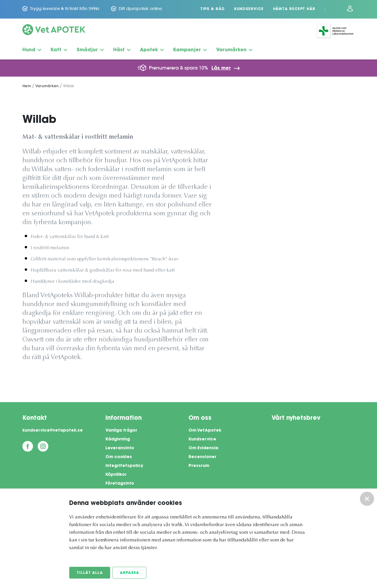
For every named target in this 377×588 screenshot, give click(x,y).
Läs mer (221, 68)
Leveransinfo (120, 448)
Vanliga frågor (121, 431)
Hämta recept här (294, 9)
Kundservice (249, 9)
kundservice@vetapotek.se (53, 431)
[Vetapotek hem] (54, 31)
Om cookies (119, 457)
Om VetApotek (205, 431)
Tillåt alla (90, 573)
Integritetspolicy (124, 466)
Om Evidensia (203, 448)
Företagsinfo (120, 484)
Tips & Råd (213, 9)
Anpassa (129, 573)
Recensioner (202, 457)
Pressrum (199, 466)
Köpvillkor (116, 475)
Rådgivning (118, 440)
